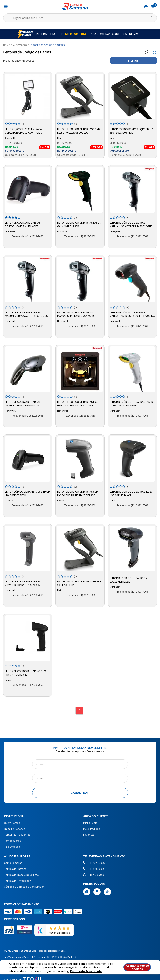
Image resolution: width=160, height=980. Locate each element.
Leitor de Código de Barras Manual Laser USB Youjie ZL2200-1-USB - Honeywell (131, 314)
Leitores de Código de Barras (47, 45)
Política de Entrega (15, 869)
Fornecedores (13, 841)
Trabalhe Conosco (15, 829)
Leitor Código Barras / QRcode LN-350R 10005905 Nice (132, 131)
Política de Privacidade (86, 971)
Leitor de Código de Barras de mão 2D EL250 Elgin (80, 583)
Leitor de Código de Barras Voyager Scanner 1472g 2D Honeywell (23, 583)
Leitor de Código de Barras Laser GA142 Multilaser (79, 224)
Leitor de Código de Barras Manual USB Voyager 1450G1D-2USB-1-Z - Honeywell (28, 314)
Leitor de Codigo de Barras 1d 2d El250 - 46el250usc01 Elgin (79, 131)
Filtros (133, 61)
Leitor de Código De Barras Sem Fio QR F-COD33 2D (26, 673)
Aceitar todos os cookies (137, 967)
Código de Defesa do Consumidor (24, 887)
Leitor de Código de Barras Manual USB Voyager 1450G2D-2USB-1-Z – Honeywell (132, 225)
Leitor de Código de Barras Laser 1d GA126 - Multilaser (131, 404)
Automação (20, 45)
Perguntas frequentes (17, 835)
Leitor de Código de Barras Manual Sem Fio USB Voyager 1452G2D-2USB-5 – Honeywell (76, 314)
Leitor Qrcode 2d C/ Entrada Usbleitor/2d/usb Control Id (24, 131)
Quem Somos (12, 823)
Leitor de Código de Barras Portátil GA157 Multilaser (23, 224)
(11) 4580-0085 (94, 869)
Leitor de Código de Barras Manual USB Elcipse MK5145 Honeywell (23, 404)
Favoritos (89, 835)
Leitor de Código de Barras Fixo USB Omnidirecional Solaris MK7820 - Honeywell (78, 404)
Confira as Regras (126, 34)
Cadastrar (80, 793)
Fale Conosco (12, 847)
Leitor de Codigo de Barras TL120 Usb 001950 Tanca (131, 493)
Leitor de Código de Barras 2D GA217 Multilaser (129, 580)
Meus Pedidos (92, 829)
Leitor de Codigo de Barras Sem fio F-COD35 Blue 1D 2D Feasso (78, 493)
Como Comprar (13, 863)
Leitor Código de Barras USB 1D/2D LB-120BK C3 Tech (27, 493)
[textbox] (80, 18)
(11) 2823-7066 (94, 863)
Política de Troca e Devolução (21, 875)
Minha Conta (90, 823)
